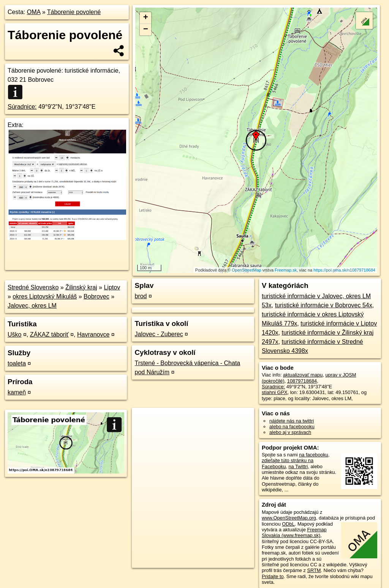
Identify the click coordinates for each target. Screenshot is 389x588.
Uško (14, 335)
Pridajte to (273, 576)
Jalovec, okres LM (32, 306)
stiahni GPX (275, 392)
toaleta (17, 363)
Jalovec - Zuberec (159, 334)
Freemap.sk (286, 270)
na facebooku (314, 455)
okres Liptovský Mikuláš (45, 296)
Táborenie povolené (74, 12)
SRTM (314, 570)
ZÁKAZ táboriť (49, 335)
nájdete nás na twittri (292, 421)
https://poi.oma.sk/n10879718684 (344, 270)
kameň (17, 392)
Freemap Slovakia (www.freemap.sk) (294, 532)
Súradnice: (22, 107)
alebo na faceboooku (292, 427)
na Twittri (298, 466)
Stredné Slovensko (33, 287)
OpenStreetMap (247, 270)
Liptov (112, 287)
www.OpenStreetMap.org (289, 518)
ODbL (288, 524)
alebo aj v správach (290, 432)
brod (141, 296)
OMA (34, 12)
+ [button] (146, 18)
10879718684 (302, 381)
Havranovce (93, 335)
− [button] (146, 30)
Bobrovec (96, 296)
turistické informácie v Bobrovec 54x (324, 305)
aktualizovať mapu (303, 375)
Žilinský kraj (81, 287)
